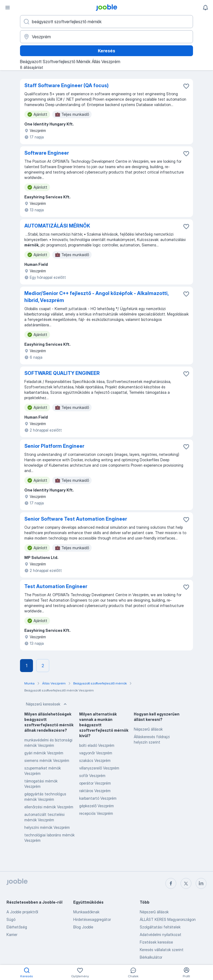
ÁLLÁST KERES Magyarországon (168, 919)
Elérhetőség (17, 927)
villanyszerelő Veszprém (99, 768)
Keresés (106, 51)
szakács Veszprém (95, 760)
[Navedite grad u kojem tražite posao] (106, 37)
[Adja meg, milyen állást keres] (106, 22)
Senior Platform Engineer (54, 446)
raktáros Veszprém (95, 791)
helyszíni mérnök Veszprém (47, 827)
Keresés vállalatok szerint (162, 950)
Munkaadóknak (86, 912)
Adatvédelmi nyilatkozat (161, 935)
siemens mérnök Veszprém (47, 760)
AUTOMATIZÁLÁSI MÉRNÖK (57, 226)
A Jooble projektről (22, 912)
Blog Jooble (83, 927)
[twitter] (186, 883)
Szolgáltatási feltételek (160, 927)
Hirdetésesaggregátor (92, 919)
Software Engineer (47, 153)
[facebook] (171, 883)
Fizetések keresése (156, 942)
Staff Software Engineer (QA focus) (66, 85)
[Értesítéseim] (205, 8)
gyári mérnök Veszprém (44, 753)
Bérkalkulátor (151, 957)
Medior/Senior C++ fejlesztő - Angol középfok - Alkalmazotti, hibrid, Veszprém (96, 297)
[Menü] (8, 8)
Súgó (11, 919)
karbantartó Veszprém (98, 798)
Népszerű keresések (47, 704)
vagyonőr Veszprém (96, 753)
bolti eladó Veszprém (97, 745)
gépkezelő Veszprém (96, 806)
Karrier (12, 935)
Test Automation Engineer (56, 586)
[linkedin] (201, 883)
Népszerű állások (148, 729)
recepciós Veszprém (96, 813)
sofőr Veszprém (92, 776)
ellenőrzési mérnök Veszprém (49, 807)
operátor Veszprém (95, 783)
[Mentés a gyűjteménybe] (186, 86)
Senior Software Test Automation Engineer (76, 519)
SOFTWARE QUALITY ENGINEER (62, 373)
